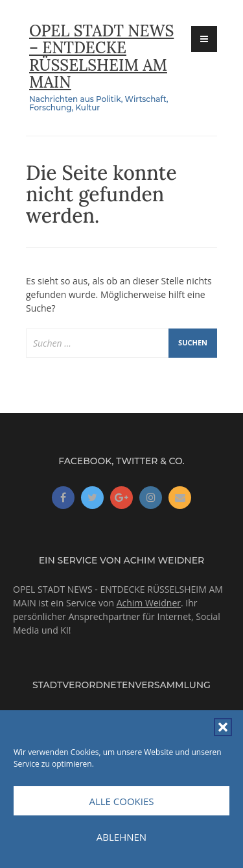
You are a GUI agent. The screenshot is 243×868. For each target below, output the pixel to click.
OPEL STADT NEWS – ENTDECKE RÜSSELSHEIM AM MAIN (101, 56)
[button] (223, 727)
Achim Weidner (149, 603)
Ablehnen (121, 837)
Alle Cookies (121, 801)
